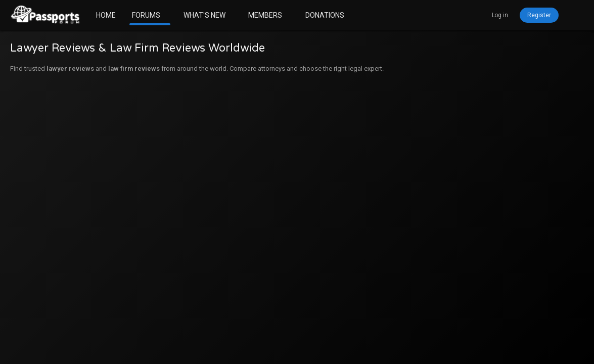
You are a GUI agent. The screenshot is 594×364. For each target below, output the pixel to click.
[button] (168, 15)
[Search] (575, 15)
